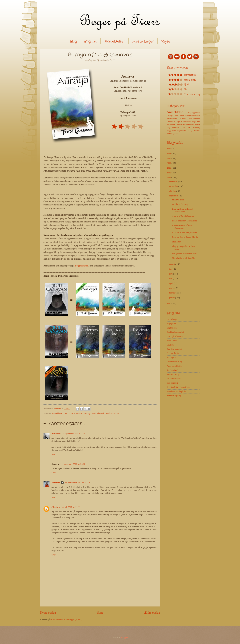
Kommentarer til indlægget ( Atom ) (67, 619)
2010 (169, 304)
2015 (169, 158)
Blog (73, 41)
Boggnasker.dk (82, 266)
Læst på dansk (98, 413)
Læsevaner (171, 122)
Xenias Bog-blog (174, 396)
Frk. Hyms (171, 358)
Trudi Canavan (112, 413)
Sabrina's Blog (173, 375)
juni (171, 274)
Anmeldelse (57, 413)
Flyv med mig (173, 353)
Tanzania (177, 128)
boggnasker (172, 131)
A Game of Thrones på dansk (184, 232)
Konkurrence (194, 119)
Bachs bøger (172, 319)
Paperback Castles (174, 366)
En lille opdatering (180, 204)
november (174, 186)
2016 (169, 154)
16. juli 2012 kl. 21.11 (71, 507)
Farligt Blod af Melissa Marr (184, 253)
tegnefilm (175, 134)
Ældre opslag (152, 613)
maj (171, 278)
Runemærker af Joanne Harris (185, 237)
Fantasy (87, 413)
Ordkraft (179, 125)
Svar (53, 454)
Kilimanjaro (173, 119)
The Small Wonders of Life (178, 387)
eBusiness (56, 507)
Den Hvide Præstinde (73, 413)
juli (171, 269)
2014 (169, 163)
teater (169, 134)
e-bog (191, 131)
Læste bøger (143, 41)
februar (172, 293)
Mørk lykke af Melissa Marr (184, 258)
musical (197, 131)
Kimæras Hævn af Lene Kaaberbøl (182, 227)
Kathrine (56, 483)
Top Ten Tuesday (191, 128)
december (174, 181)
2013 (169, 168)
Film (198, 116)
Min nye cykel (178, 200)
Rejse (166, 41)
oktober (173, 191)
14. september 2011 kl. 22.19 (77, 483)
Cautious (170, 345)
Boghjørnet (171, 324)
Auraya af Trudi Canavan (183, 216)
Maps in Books (182, 122)
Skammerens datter (192, 125)
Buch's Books (173, 341)
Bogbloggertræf (194, 113)
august (172, 264)
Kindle (185, 119)
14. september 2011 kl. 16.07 (74, 434)
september (174, 196)
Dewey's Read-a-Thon (176, 116)
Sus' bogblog (172, 383)
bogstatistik (183, 131)
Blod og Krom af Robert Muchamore (182, 210)
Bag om (91, 41)
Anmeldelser (115, 41)
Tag (169, 128)
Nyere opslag (48, 613)
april (171, 283)
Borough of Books (175, 336)
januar (172, 298)
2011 (169, 177)
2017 (169, 149)
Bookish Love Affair (175, 332)
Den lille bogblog (174, 349)
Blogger (124, 637)
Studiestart (177, 242)
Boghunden (172, 328)
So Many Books (174, 379)
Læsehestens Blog (174, 362)
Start (100, 613)
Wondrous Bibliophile (176, 391)
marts (172, 288)
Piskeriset (56, 434)
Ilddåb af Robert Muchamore (184, 221)
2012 (169, 173)
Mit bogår (193, 122)
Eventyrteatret (191, 116)
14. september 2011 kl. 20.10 (73, 464)
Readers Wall (172, 370)
